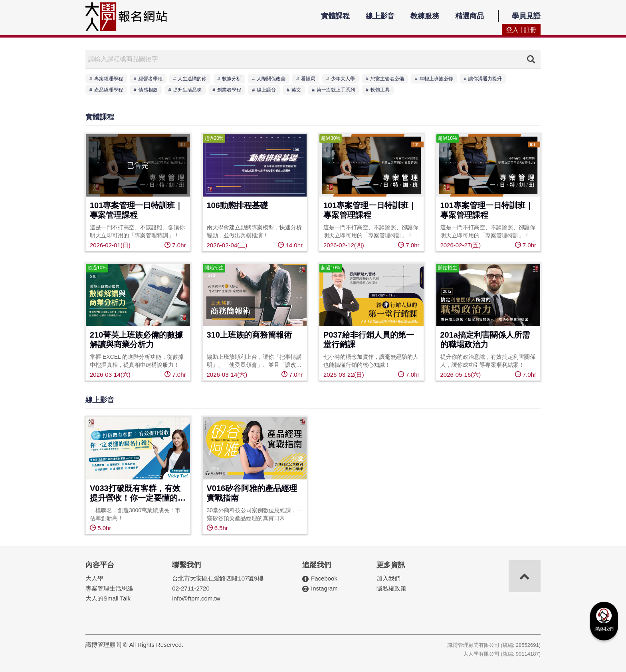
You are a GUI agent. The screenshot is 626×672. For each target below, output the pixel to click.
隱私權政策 (391, 588)
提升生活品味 (187, 90)
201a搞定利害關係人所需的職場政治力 (485, 340)
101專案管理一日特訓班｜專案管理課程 (136, 210)
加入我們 (388, 578)
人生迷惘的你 (192, 79)
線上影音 (380, 16)
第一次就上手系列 (336, 90)
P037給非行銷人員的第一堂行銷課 (369, 340)
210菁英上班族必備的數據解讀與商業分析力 (136, 340)
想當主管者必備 (387, 79)
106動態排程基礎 (237, 205)
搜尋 (531, 59)
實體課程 (335, 16)
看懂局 (308, 79)
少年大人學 (343, 79)
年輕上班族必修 (436, 79)
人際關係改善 (271, 79)
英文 (296, 90)
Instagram (324, 588)
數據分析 (232, 79)
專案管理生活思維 (109, 588)
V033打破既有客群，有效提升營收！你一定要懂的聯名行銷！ (138, 494)
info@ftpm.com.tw (196, 598)
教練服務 (425, 16)
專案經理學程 (109, 79)
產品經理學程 (109, 90)
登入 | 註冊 (521, 30)
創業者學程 (229, 90)
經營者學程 (151, 79)
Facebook (324, 578)
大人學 (94, 578)
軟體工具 (380, 90)
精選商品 (469, 16)
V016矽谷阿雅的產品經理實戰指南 (252, 493)
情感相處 (148, 90)
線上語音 (266, 90)
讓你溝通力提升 (485, 79)
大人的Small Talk (108, 598)
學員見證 (526, 16)
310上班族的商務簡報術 (249, 335)
